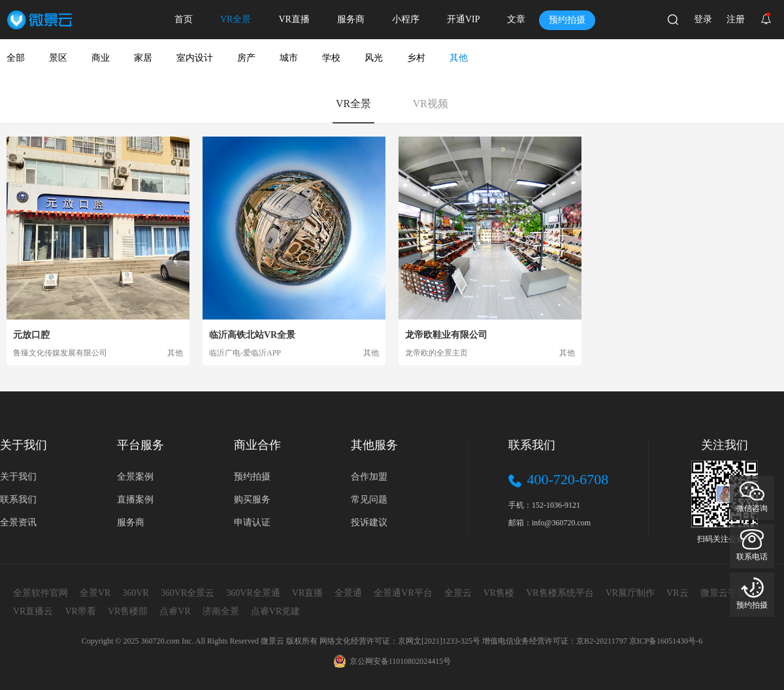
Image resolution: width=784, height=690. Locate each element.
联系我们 (18, 500)
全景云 (458, 593)
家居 (143, 58)
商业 (101, 58)
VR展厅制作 (630, 593)
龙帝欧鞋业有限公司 (446, 335)
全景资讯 (18, 522)
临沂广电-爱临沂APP (245, 353)
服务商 (351, 19)
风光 (374, 58)
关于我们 (18, 477)
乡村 (416, 58)
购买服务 (252, 500)
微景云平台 (723, 593)
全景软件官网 (41, 593)
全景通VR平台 (403, 593)
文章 (516, 19)
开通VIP (464, 19)
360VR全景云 (188, 593)
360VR (135, 593)
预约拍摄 (567, 20)
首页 (184, 19)
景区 (58, 58)
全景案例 (135, 477)
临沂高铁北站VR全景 (252, 335)
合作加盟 (369, 477)
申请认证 (252, 522)
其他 (459, 58)
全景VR (95, 593)
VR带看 (80, 611)
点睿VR (175, 611)
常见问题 (369, 500)
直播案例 (135, 500)
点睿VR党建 (275, 611)
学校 (331, 58)
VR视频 (431, 104)
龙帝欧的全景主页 (436, 353)
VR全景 (236, 19)
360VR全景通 (253, 593)
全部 (16, 58)
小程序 (406, 19)
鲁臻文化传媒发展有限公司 (60, 353)
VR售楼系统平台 (560, 593)
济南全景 (221, 611)
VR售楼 (499, 593)
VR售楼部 (128, 611)
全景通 (348, 593)
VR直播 (294, 19)
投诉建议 (369, 522)
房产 (246, 58)
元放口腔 (31, 335)
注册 (736, 19)
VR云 (677, 593)
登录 (703, 19)
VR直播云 (33, 611)
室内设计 (195, 58)
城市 (289, 58)
